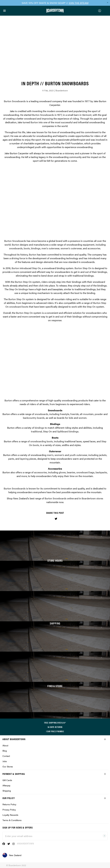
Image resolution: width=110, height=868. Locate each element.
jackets (103, 455)
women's (59, 455)
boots (27, 248)
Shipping (7, 791)
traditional (36, 431)
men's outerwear (51, 248)
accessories (94, 248)
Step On (36, 268)
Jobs (5, 761)
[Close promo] (108, 2)
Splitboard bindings (68, 431)
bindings (36, 248)
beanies (71, 472)
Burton (34, 122)
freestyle (65, 414)
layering (24, 459)
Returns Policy (9, 804)
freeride (75, 414)
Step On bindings (19, 289)
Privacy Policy (9, 810)
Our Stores (8, 766)
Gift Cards (7, 780)
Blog (5, 751)
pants (11, 459)
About (5, 745)
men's (50, 455)
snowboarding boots (42, 441)
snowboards (16, 248)
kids (71, 418)
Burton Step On (83, 268)
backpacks (101, 472)
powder (99, 414)
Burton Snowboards (15, 101)
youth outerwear (78, 455)
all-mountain (87, 414)
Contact (6, 756)
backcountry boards (34, 418)
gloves (62, 472)
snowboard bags (85, 472)
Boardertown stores (92, 498)
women (83, 418)
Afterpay (6, 785)
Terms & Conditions (12, 820)
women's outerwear (71, 248)
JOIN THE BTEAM (79, 3)
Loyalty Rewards (10, 815)
